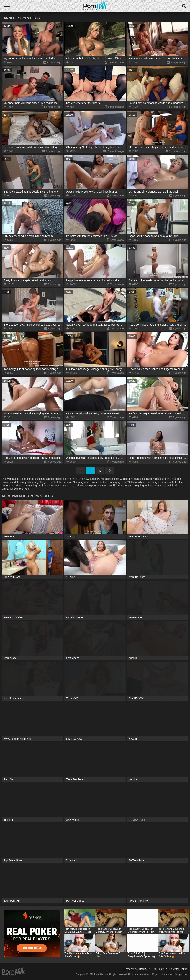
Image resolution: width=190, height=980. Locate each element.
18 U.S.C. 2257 (158, 969)
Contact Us (130, 969)
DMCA (143, 969)
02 (100, 471)
